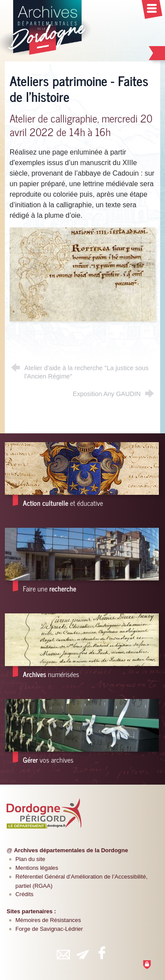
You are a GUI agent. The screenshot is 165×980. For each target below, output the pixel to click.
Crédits (24, 894)
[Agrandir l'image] (82, 274)
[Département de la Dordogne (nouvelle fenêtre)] (44, 813)
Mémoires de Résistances (48, 920)
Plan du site (30, 859)
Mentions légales (37, 868)
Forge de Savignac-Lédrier (49, 929)
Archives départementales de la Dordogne (71, 850)
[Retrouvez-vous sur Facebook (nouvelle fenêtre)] (102, 953)
